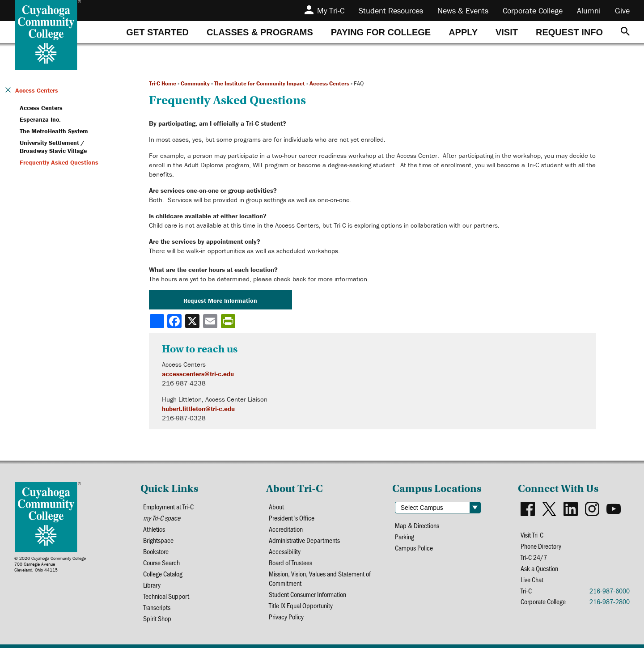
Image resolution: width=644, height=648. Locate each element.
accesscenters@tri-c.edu (198, 374)
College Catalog (163, 574)
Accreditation (286, 529)
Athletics (154, 529)
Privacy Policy (286, 616)
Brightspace (158, 540)
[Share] (157, 321)
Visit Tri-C (532, 535)
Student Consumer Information (307, 594)
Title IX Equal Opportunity (301, 605)
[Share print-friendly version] (229, 321)
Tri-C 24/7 (534, 557)
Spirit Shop (157, 618)
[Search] (625, 32)
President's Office (292, 518)
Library (152, 585)
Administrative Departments (304, 540)
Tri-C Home (163, 83)
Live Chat (532, 579)
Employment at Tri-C (168, 506)
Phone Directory (541, 546)
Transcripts (157, 607)
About (276, 506)
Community (195, 83)
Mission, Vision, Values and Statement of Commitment (320, 578)
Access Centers (329, 83)
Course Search (161, 562)
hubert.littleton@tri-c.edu (198, 409)
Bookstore (156, 551)
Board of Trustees (290, 562)
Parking (405, 536)
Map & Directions (417, 525)
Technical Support (166, 596)
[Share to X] (193, 321)
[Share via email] (211, 321)
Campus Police (414, 548)
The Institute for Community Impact (260, 83)
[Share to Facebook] (175, 321)
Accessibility (285, 551)
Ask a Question (539, 568)
